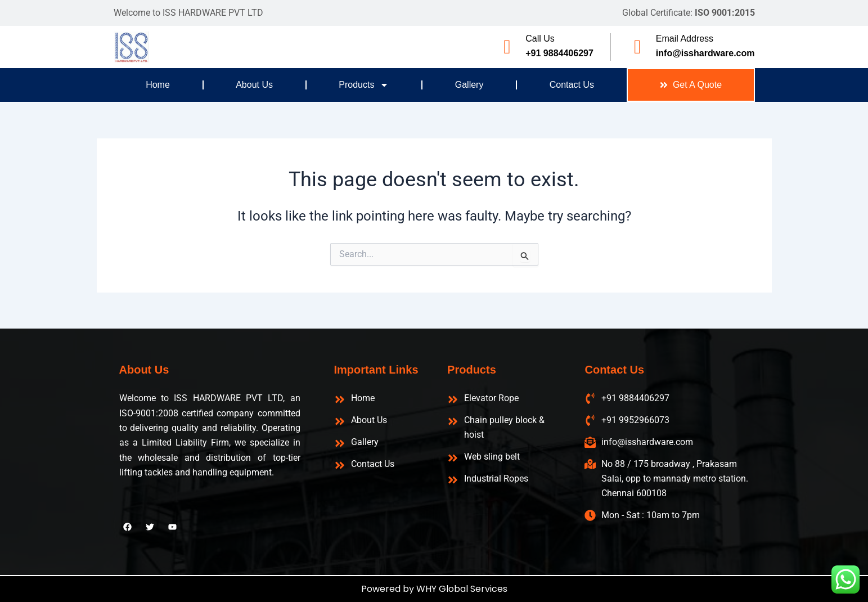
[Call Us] (507, 47)
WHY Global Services (462, 589)
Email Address (685, 39)
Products (364, 85)
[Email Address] (638, 47)
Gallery (469, 85)
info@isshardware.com (705, 53)
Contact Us (572, 85)
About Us (254, 85)
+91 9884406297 (559, 53)
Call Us (540, 39)
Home (158, 85)
